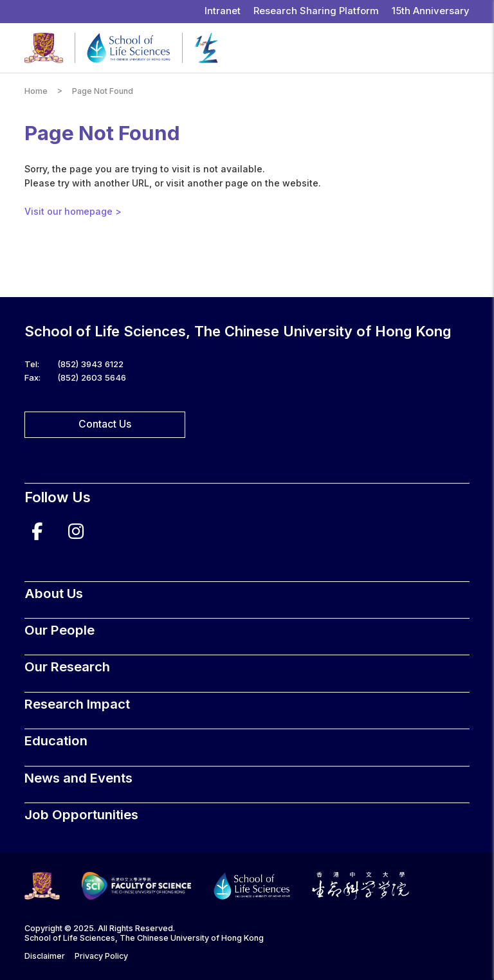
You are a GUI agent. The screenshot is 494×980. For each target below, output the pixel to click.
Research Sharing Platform (316, 11)
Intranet (223, 11)
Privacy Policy (101, 956)
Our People (59, 630)
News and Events (78, 778)
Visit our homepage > (73, 211)
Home (36, 91)
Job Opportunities (81, 814)
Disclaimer (45, 956)
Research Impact (77, 704)
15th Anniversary (431, 11)
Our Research (67, 667)
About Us (54, 593)
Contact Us (105, 424)
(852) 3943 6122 (90, 364)
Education (56, 740)
